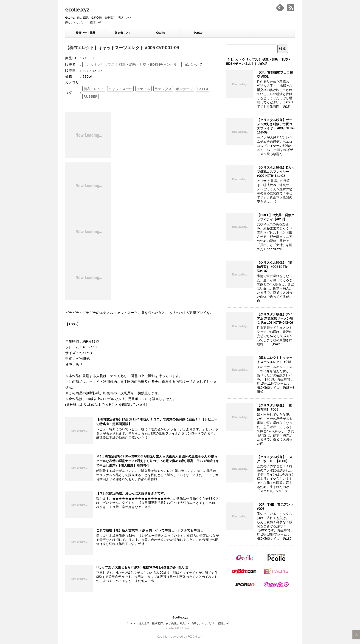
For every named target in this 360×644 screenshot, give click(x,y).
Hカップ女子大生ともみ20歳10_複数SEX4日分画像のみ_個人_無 (142, 567)
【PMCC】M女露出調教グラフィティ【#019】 (276, 217)
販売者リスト (123, 33)
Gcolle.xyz (77, 10)
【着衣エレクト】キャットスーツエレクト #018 (275, 360)
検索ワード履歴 (85, 33)
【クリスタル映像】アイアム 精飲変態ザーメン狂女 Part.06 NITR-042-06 (275, 318)
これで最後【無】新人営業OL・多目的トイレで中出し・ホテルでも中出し (150, 530)
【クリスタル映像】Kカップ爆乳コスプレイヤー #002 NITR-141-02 (276, 172)
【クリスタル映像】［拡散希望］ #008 (275, 407)
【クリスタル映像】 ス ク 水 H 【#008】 (276, 459)
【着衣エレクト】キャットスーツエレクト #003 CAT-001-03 (122, 48)
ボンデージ (184, 89)
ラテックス (163, 89)
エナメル (143, 89)
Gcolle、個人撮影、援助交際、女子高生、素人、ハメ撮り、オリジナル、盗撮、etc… (180, 623)
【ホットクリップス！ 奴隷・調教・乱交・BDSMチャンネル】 (132, 64)
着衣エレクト (94, 89)
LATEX (203, 89)
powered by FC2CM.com (187, 637)
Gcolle (161, 33)
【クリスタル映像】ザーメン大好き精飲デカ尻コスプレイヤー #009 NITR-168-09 (276, 126)
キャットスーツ (120, 89)
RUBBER (90, 96)
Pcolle (198, 33)
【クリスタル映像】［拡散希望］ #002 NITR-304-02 (275, 267)
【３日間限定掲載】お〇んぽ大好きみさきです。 (132, 493)
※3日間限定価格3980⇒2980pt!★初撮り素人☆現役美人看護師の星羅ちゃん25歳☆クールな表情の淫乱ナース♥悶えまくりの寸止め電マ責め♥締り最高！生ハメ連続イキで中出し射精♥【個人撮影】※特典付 (158, 461)
